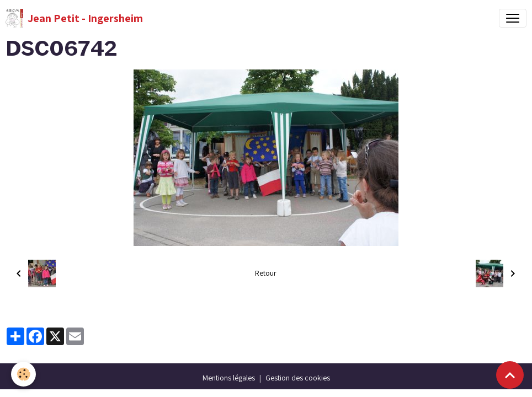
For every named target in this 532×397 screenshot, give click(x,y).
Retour (266, 273)
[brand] (74, 18)
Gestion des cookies (298, 378)
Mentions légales (229, 378)
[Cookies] (23, 374)
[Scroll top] (510, 375)
